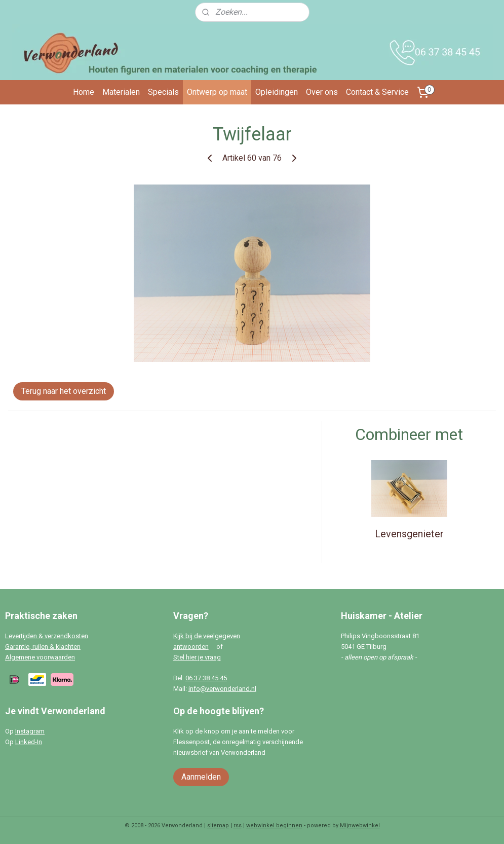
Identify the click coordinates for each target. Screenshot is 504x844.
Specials (163, 92)
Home (84, 92)
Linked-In (29, 742)
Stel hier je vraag (197, 657)
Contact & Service (377, 92)
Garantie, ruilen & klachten (43, 647)
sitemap (218, 825)
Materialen (121, 92)
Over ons (322, 92)
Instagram (30, 731)
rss (238, 825)
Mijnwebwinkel (360, 825)
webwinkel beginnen (274, 825)
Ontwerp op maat (217, 92)
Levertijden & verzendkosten (47, 636)
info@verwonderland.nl (222, 689)
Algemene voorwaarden (40, 657)
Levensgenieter (409, 534)
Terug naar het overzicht (64, 391)
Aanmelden (201, 777)
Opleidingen (277, 92)
